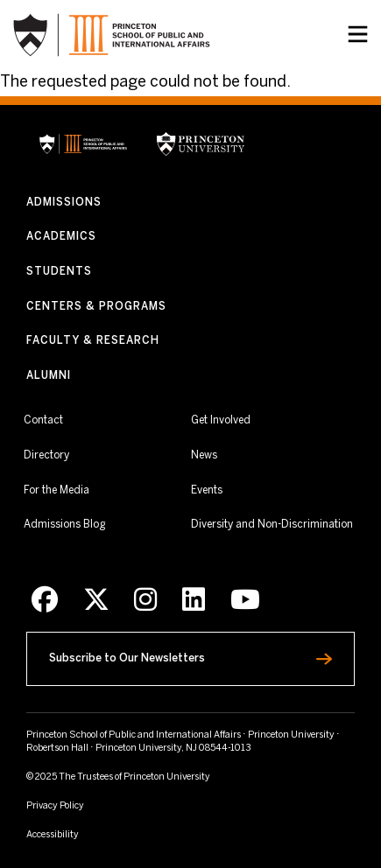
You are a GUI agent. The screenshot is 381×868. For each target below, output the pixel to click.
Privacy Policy (55, 806)
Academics (61, 237)
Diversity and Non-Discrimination (272, 524)
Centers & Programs (96, 307)
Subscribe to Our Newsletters (162, 654)
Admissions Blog (64, 525)
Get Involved (221, 420)
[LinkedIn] (194, 601)
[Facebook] (45, 601)
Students (59, 272)
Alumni (49, 376)
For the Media (56, 490)
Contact (43, 420)
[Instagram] (145, 601)
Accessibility (83, 834)
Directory (46, 455)
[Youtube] (245, 601)
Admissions (64, 203)
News (204, 455)
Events (207, 490)
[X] (96, 601)
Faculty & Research (93, 341)
